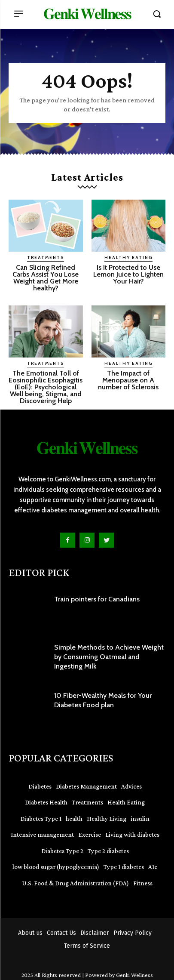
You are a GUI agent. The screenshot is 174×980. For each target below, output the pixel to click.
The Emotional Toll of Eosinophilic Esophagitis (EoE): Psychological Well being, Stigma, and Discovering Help (46, 387)
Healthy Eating (128, 257)
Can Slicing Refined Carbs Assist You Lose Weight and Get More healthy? (46, 278)
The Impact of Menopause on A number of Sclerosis (128, 380)
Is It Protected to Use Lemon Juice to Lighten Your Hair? (128, 274)
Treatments (46, 257)
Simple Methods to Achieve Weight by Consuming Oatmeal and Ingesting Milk (109, 657)
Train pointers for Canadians (97, 599)
